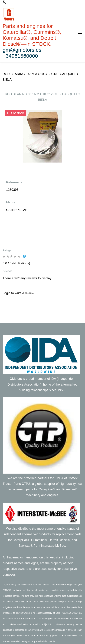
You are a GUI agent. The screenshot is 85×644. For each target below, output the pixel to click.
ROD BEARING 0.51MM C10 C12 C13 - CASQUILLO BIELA (40, 77)
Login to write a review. (19, 293)
